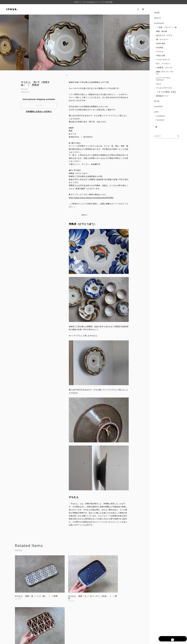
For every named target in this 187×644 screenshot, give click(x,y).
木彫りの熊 (161, 56)
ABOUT (158, 18)
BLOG (157, 101)
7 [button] (77, 75)
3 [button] (70, 75)
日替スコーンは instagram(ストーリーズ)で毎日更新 (93, 2)
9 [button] (80, 75)
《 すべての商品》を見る (166, 92)
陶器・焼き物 (162, 31)
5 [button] (73, 75)
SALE (159, 84)
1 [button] (67, 75)
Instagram (161, 116)
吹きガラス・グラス (164, 35)
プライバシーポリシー (36, 631)
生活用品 (160, 48)
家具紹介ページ (162, 96)
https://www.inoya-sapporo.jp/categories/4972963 (91, 198)
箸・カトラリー (162, 39)
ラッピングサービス (164, 88)
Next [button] (146, 44)
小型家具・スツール (164, 68)
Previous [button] (4, 44)
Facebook (160, 120)
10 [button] (82, 75)
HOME (157, 13)
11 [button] (84, 75)
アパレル (160, 52)
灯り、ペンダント (163, 64)
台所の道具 (161, 43)
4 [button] (72, 75)
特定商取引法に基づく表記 (56, 631)
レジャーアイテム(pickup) (163, 79)
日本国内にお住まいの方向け (39, 112)
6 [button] (75, 75)
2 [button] (68, 75)
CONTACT (159, 107)
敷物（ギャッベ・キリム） (165, 73)
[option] (75, 44)
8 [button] (78, 75)
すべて (23, 610)
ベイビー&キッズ (163, 60)
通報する (84, 215)
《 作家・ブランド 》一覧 (167, 27)
